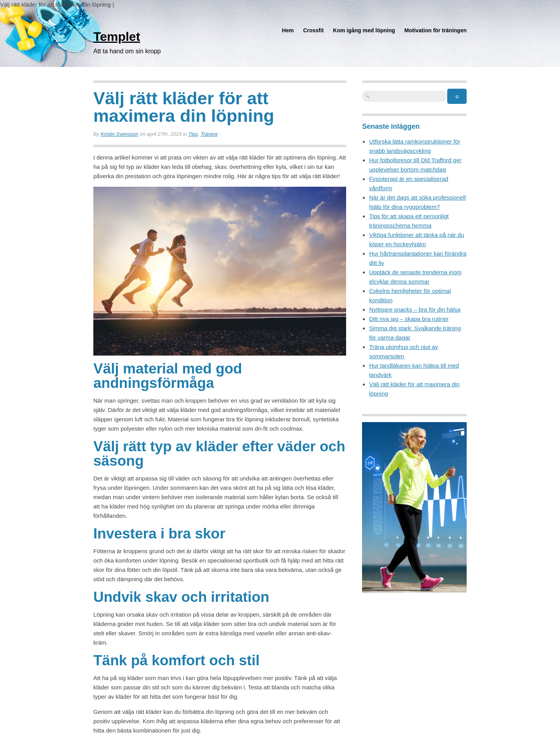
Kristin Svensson (120, 134)
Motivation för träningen (436, 30)
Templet (117, 37)
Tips (193, 134)
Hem (288, 30)
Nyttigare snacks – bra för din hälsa (415, 309)
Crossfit (313, 30)
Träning (209, 134)
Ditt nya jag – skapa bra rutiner (409, 319)
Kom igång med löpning (364, 30)
